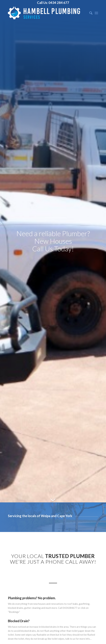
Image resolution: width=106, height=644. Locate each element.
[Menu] (96, 13)
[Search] (89, 13)
